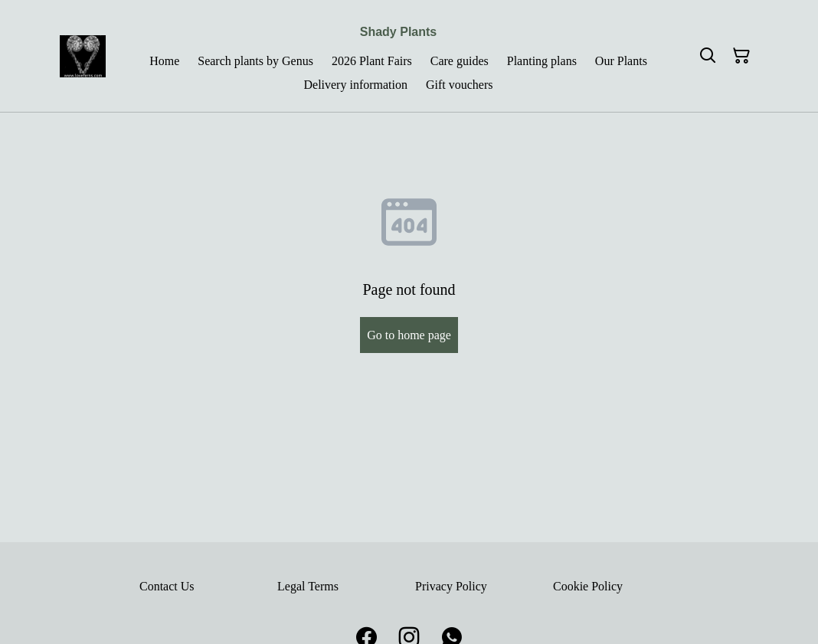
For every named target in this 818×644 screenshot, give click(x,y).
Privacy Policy (451, 586)
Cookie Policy (588, 586)
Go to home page (409, 335)
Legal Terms (308, 586)
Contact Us (167, 586)
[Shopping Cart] (741, 56)
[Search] (708, 56)
